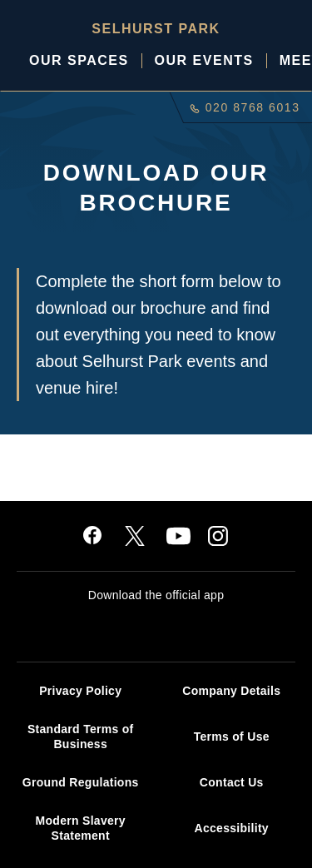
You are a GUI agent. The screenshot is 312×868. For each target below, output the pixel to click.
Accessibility (232, 828)
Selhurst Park (156, 29)
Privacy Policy (80, 691)
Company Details (231, 691)
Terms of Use (232, 737)
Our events (204, 60)
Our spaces (79, 60)
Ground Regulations (81, 782)
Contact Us (232, 782)
